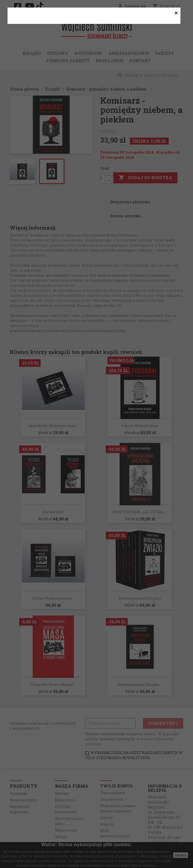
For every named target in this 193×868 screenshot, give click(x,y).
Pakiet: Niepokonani (140, 426)
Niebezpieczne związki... (140, 685)
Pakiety (165, 53)
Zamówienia (112, 799)
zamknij (181, 855)
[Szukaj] (149, 75)
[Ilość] (103, 178)
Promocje (18, 793)
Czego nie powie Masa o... (53, 685)
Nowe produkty (23, 800)
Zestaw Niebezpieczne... (53, 598)
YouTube (30, 6)
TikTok (41, 6)
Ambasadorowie (129, 53)
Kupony (107, 824)
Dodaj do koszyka (145, 178)
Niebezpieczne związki (140, 598)
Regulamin (110, 60)
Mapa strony (66, 830)
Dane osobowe (113, 793)
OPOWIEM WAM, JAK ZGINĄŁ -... (140, 512)
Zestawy (58, 53)
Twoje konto (116, 786)
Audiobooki (88, 53)
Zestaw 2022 (53, 512)
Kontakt (140, 60)
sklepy (61, 837)
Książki (32, 53)
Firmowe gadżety (68, 60)
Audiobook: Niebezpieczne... (53, 426)
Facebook (19, 7)
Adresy (106, 818)
